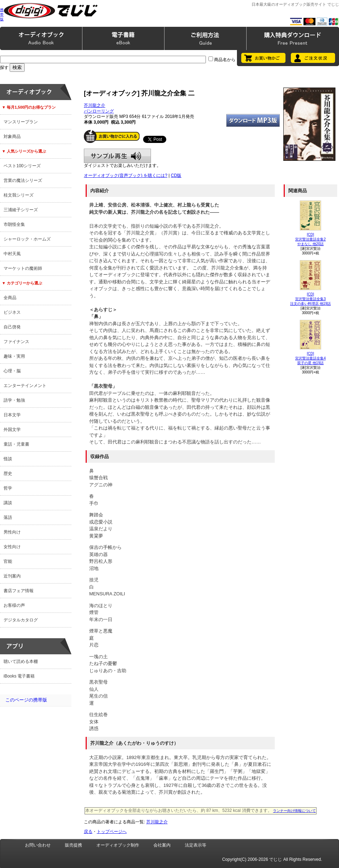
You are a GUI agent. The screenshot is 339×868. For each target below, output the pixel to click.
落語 (8, 517)
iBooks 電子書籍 (19, 676)
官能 (8, 561)
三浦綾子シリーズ (21, 210)
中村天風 (12, 254)
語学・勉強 (14, 400)
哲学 (8, 488)
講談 (8, 503)
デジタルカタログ (21, 620)
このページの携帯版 (26, 700)
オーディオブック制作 (118, 845)
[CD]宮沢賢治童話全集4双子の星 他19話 (310, 358)
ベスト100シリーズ (22, 166)
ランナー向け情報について (294, 811)
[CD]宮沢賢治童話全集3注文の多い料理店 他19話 (310, 299)
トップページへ (112, 832)
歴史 (8, 473)
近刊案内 (12, 576)
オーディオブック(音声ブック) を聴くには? (126, 175)
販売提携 (74, 845)
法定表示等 (196, 845)
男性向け (12, 532)
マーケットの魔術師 (23, 268)
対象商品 (12, 137)
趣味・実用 (14, 356)
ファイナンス (16, 342)
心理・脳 (12, 371)
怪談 (8, 459)
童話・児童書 (16, 444)
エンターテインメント (25, 386)
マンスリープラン (21, 122)
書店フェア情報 (19, 591)
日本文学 (12, 415)
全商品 (10, 298)
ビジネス (12, 312)
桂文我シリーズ (19, 195)
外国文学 (12, 430)
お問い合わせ (38, 845)
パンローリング (99, 111)
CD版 (176, 175)
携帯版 (2, 14)
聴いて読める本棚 (21, 661)
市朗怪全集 (14, 224)
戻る (88, 832)
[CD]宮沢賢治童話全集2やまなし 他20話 (310, 239)
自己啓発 (12, 327)
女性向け (12, 547)
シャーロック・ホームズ (27, 239)
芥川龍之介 (95, 105)
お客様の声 (14, 605)
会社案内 (162, 845)
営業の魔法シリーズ (23, 180)
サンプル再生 (117, 156)
